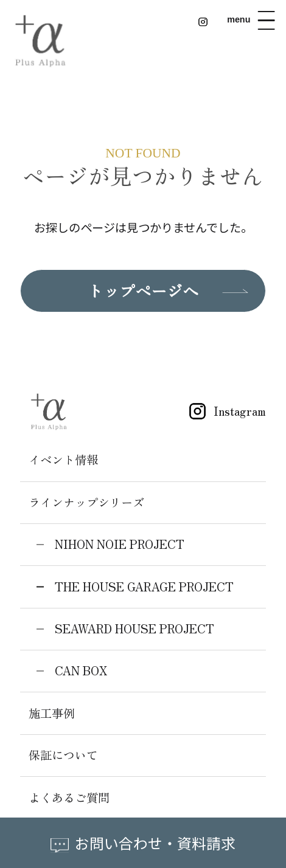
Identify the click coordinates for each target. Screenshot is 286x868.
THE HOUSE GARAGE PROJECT (144, 587)
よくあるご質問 (69, 797)
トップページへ (143, 290)
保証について (63, 755)
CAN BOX (81, 670)
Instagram (224, 411)
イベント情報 (63, 460)
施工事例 (52, 713)
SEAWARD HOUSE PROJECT (134, 629)
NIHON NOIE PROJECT (120, 544)
